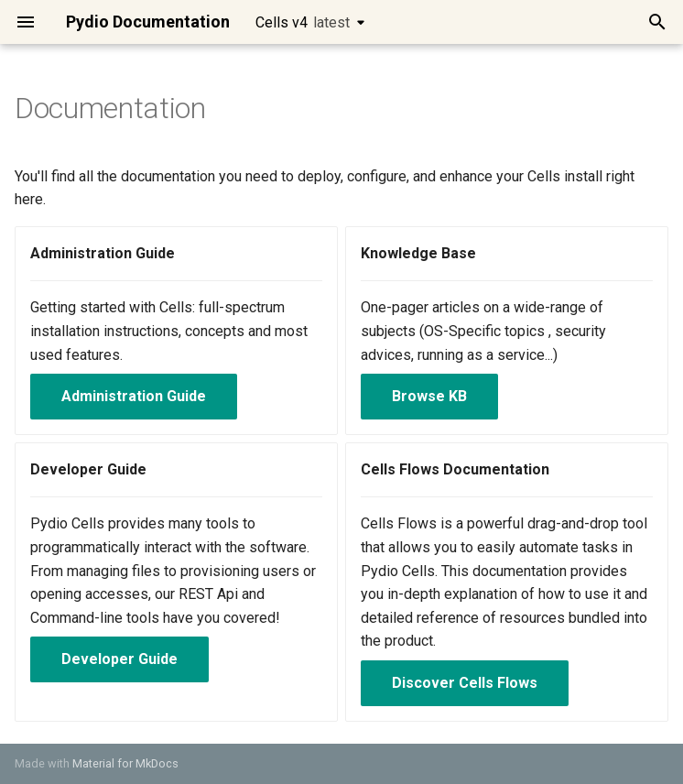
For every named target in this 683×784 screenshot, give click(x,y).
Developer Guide (119, 659)
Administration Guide (134, 396)
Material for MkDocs (125, 763)
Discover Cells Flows (465, 683)
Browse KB (429, 396)
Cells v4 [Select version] (303, 22)
